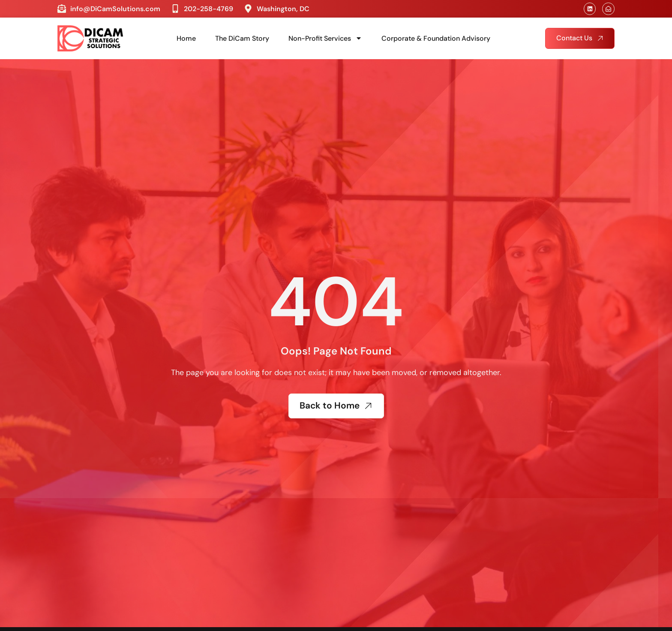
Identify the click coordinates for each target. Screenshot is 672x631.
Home (186, 38)
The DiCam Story (242, 38)
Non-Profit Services (325, 38)
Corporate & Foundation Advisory (436, 38)
